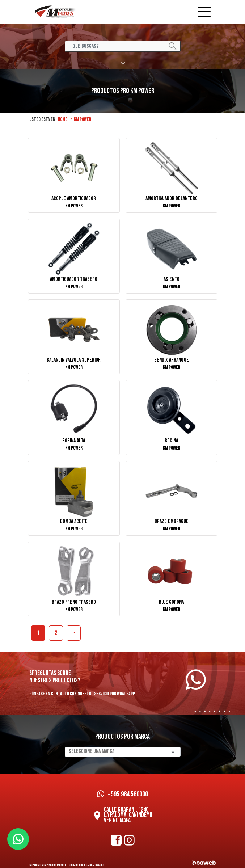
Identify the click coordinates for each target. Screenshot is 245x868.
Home (63, 119)
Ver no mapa (117, 820)
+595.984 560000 (122, 794)
